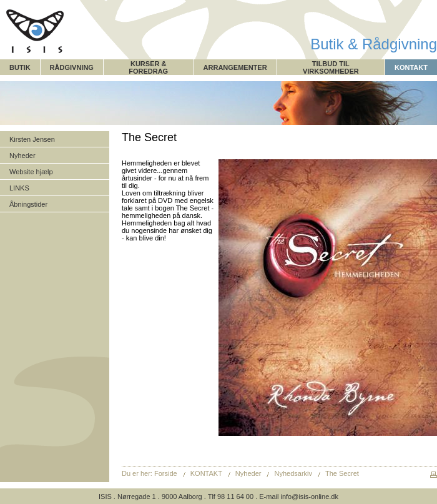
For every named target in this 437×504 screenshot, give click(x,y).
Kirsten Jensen (32, 139)
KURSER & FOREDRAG (148, 67)
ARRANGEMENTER (235, 67)
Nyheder (22, 156)
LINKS (19, 188)
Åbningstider (28, 204)
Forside (166, 473)
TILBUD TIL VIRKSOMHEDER (331, 67)
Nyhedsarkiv (294, 473)
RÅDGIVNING (72, 67)
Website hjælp (31, 172)
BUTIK (20, 67)
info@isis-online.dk (309, 497)
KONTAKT (411, 67)
